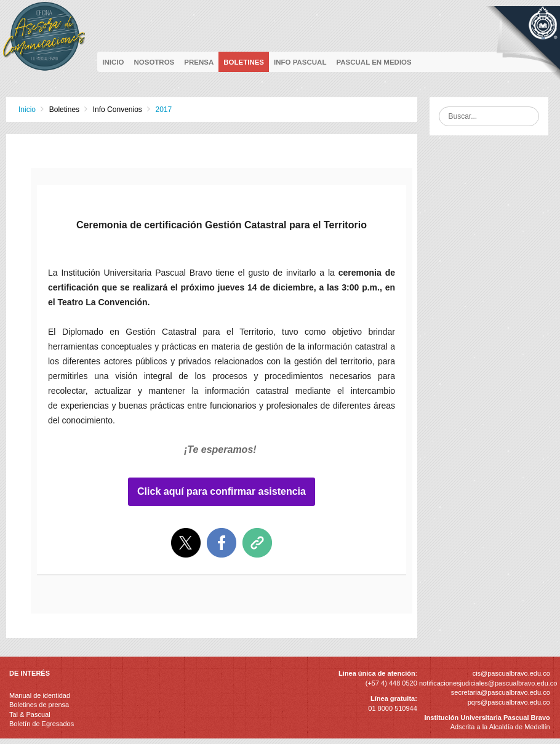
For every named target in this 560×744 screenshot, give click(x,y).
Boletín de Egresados (42, 724)
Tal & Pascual (30, 714)
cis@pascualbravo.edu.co (511, 673)
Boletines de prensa (39, 705)
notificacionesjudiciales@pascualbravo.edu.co (488, 683)
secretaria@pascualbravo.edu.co (501, 692)
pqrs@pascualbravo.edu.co (509, 702)
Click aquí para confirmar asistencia (222, 492)
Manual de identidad (40, 695)
